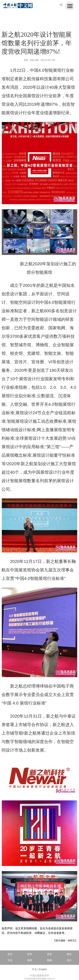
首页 (10, 954)
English (43, 969)
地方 (69, 960)
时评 (30, 954)
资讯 (49, 954)
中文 (34, 969)
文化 (10, 960)
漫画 (30, 960)
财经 (69, 954)
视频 (49, 960)
